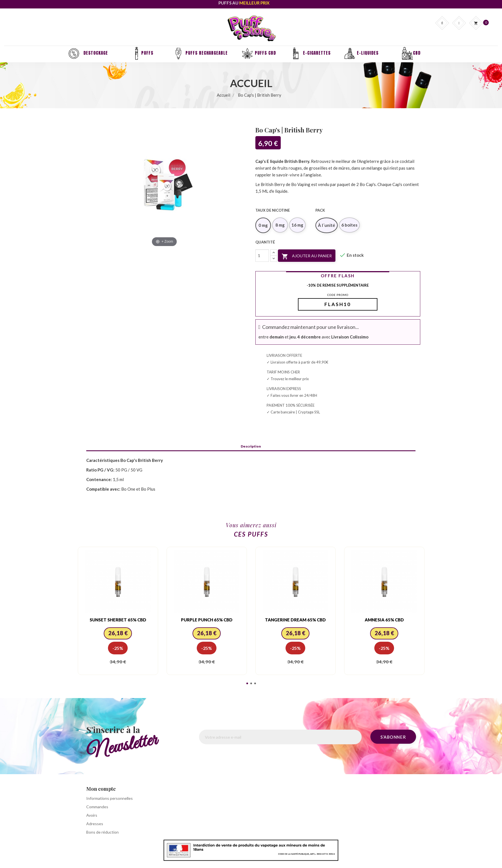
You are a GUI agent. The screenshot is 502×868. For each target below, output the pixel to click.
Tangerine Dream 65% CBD (295, 620)
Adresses (95, 824)
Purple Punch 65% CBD (207, 620)
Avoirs (92, 815)
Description (251, 446)
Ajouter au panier (307, 256)
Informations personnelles (110, 798)
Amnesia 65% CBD (384, 620)
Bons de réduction (102, 832)
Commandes (97, 807)
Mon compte (101, 789)
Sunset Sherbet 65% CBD (118, 620)
